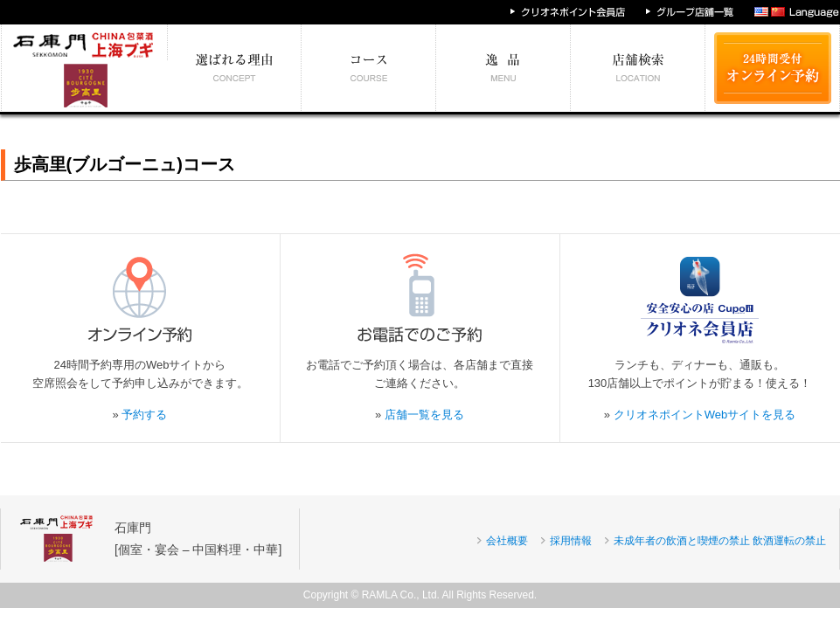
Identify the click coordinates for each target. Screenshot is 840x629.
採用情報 (571, 541)
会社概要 (507, 541)
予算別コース (369, 68)
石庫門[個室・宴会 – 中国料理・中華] (198, 539)
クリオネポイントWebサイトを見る (705, 415)
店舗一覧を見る (424, 415)
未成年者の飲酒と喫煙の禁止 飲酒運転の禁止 (720, 541)
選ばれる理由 (235, 68)
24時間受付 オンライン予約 (773, 68)
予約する (144, 415)
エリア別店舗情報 (638, 68)
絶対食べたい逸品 (503, 68)
